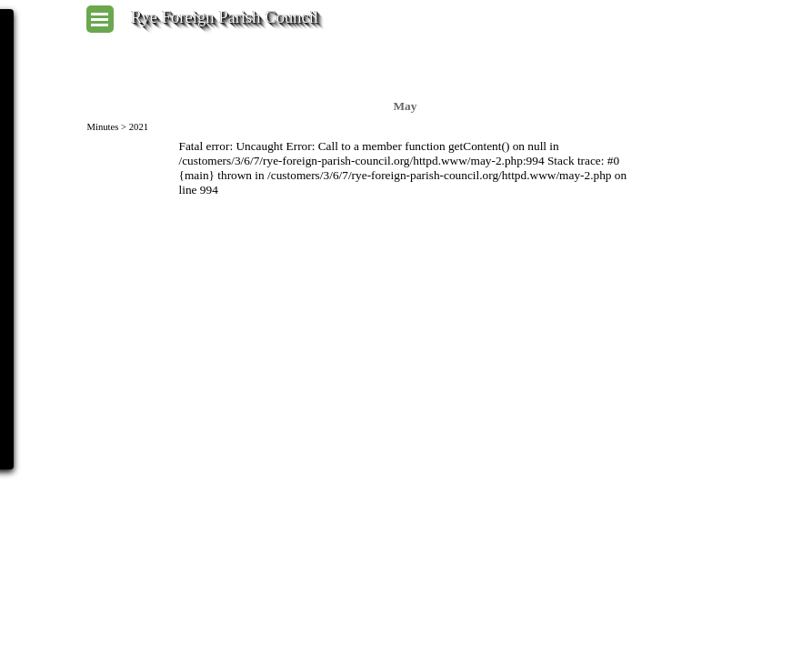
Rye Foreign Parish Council (225, 17)
